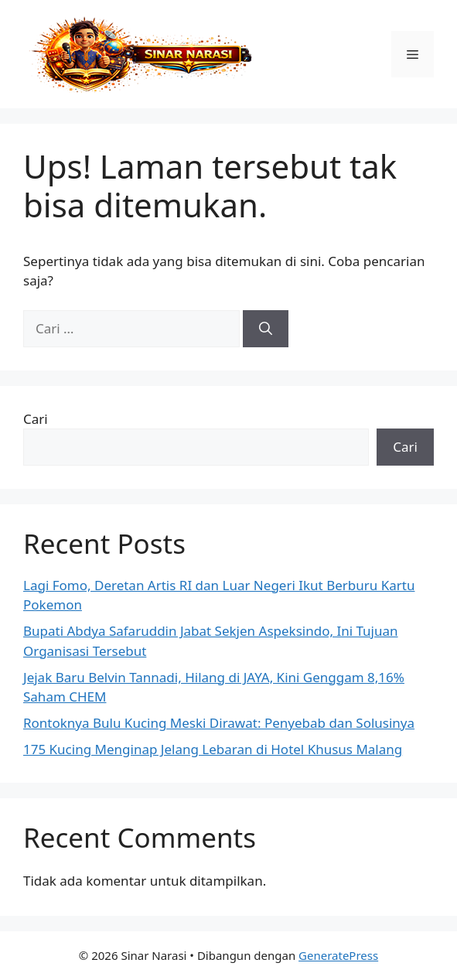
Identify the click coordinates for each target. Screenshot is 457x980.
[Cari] (266, 329)
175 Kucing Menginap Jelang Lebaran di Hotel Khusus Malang (213, 749)
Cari (36, 419)
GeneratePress (338, 955)
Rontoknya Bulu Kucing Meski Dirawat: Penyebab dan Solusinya (219, 723)
